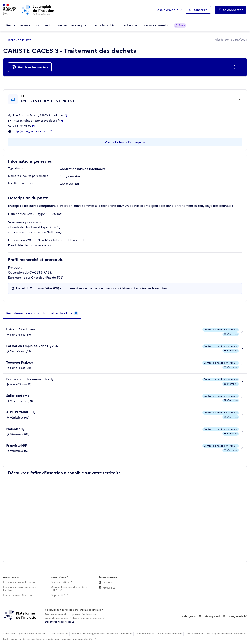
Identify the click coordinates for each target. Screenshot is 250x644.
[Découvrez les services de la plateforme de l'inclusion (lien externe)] (22, 615)
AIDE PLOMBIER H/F (22, 412)
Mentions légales (145, 634)
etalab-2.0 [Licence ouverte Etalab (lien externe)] (87, 639)
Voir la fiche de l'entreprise (125, 142)
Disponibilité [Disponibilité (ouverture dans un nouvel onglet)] (58, 595)
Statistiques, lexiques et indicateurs (226, 634)
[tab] (42, 313)
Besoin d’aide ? (167, 10)
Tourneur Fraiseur (20, 362)
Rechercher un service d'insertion (154, 25)
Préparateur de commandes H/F (31, 379)
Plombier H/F (16, 429)
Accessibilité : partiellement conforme (25, 634)
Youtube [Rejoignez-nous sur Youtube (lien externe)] (105, 588)
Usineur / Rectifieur (21, 329)
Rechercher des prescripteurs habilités (86, 25)
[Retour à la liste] (19, 40)
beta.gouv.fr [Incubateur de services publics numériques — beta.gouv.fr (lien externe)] (190, 616)
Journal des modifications (17, 595)
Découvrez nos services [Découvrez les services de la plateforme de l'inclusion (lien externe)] (58, 622)
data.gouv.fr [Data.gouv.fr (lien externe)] (213, 616)
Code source (57, 634)
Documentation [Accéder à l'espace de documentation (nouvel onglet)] (60, 582)
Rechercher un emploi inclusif (28, 25)
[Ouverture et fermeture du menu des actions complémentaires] (235, 67)
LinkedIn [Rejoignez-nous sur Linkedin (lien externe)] (105, 583)
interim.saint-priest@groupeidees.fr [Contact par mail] (36, 121)
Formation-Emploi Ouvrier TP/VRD (32, 346)
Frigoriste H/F (17, 445)
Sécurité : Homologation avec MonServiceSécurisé (100, 634)
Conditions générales (170, 634)
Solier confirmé (18, 396)
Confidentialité (194, 634)
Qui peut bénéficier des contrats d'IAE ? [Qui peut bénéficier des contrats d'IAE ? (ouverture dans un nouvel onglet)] (69, 589)
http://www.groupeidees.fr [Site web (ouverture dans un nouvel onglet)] (31, 131)
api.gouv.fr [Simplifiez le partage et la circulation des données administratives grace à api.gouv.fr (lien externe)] (236, 616)
